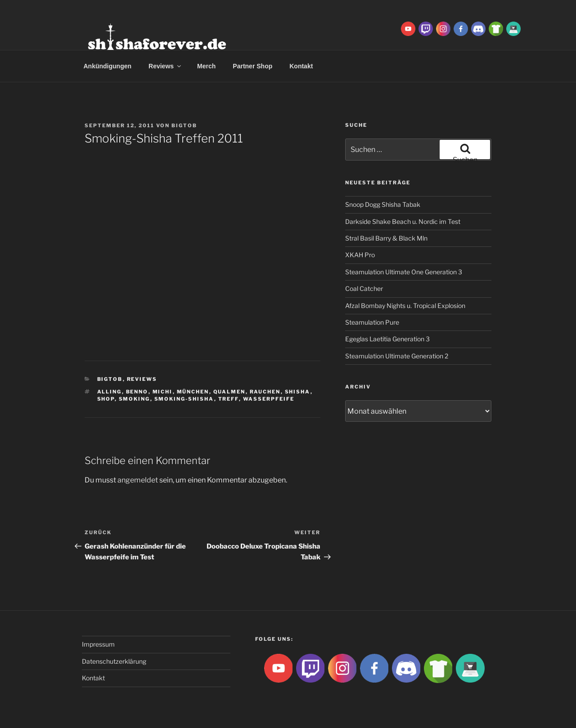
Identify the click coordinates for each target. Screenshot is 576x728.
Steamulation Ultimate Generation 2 (397, 356)
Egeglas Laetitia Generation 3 (387, 339)
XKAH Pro (360, 255)
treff (229, 399)
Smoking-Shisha (184, 399)
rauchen (265, 392)
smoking (135, 399)
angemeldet (138, 480)
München (193, 392)
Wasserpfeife (269, 399)
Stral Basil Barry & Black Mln (386, 238)
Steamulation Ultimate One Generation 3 (404, 272)
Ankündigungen (108, 66)
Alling (110, 392)
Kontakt (301, 66)
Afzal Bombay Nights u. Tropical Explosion (405, 306)
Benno (137, 392)
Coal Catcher (364, 288)
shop (106, 399)
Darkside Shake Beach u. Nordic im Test (403, 221)
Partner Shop (252, 66)
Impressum (98, 644)
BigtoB (184, 125)
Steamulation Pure (372, 322)
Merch (206, 66)
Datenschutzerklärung (114, 661)
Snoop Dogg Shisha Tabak (383, 204)
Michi (163, 392)
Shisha (298, 392)
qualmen (229, 392)
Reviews (165, 66)
